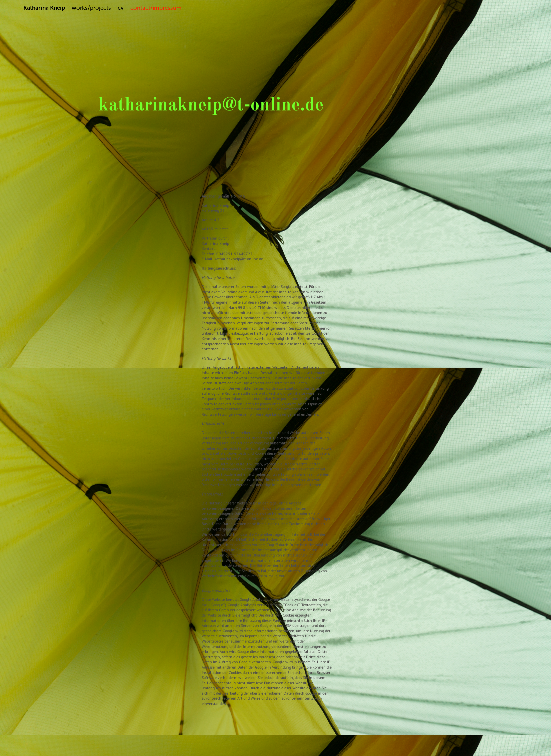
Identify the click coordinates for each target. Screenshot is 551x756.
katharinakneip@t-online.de (211, 106)
